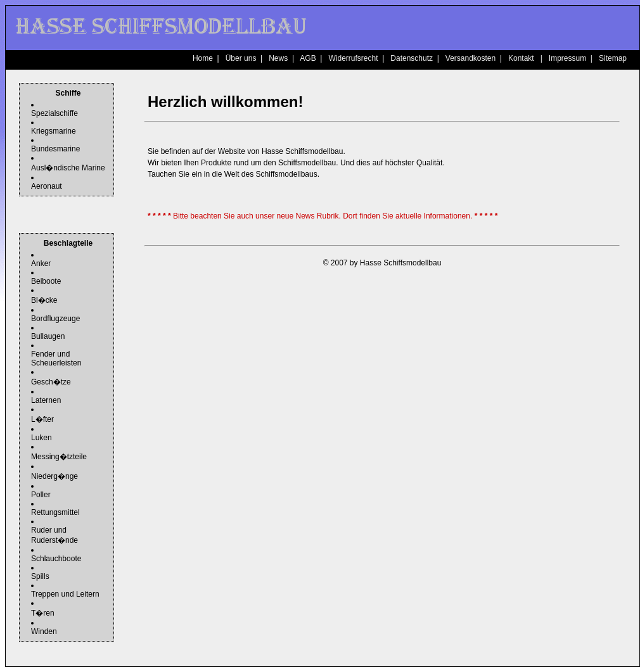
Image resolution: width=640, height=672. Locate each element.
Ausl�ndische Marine (68, 168)
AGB (308, 58)
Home (203, 58)
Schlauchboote (56, 559)
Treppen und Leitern (65, 594)
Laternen (46, 400)
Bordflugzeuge (55, 319)
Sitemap (613, 58)
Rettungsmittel (55, 512)
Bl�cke (44, 300)
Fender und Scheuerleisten (56, 358)
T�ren (43, 613)
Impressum (567, 58)
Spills (40, 576)
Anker (41, 263)
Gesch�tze (51, 382)
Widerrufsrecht (353, 58)
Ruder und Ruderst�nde (54, 535)
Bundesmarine (55, 149)
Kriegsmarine (54, 131)
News (278, 58)
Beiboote (46, 281)
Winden (44, 631)
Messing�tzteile (59, 457)
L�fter (42, 419)
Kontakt (521, 58)
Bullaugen (48, 336)
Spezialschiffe (54, 113)
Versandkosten (470, 58)
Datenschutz (412, 58)
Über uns (241, 58)
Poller (41, 495)
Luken (42, 438)
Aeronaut (47, 186)
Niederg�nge (54, 476)
